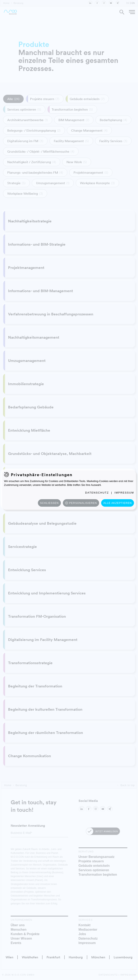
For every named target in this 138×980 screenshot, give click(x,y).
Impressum (124, 493)
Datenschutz (97, 493)
